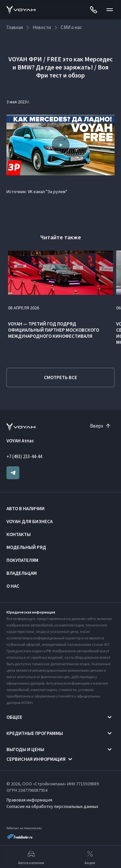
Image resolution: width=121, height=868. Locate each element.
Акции (90, 857)
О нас (13, 586)
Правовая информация (29, 800)
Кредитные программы (35, 733)
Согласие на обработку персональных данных (52, 806)
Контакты (19, 534)
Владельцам (22, 573)
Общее (14, 717)
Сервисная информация (36, 759)
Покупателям (22, 560)
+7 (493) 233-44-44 (24, 456)
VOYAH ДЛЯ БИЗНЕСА (30, 521)
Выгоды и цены (25, 749)
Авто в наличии (25, 508)
